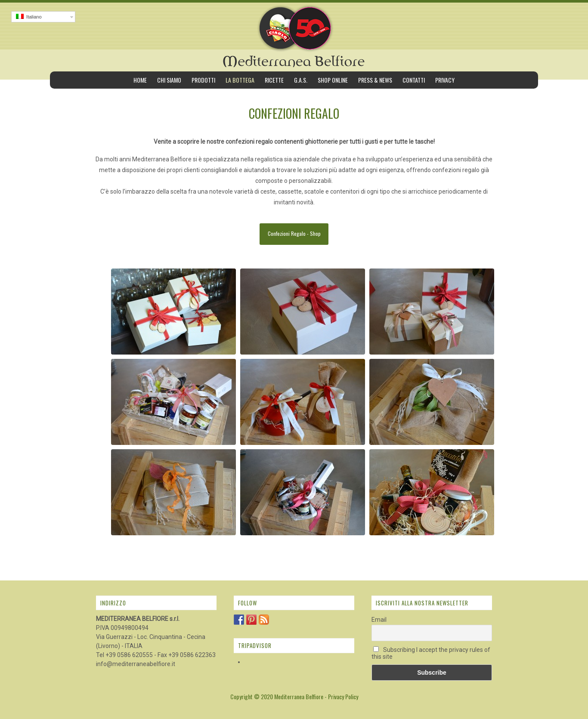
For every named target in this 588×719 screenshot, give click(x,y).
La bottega (240, 80)
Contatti (414, 80)
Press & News (375, 80)
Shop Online (333, 80)
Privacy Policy (343, 696)
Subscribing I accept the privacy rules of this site (431, 653)
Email (379, 620)
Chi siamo (169, 80)
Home (140, 80)
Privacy (445, 80)
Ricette (274, 80)
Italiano (29, 17)
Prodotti (203, 80)
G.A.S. (301, 80)
